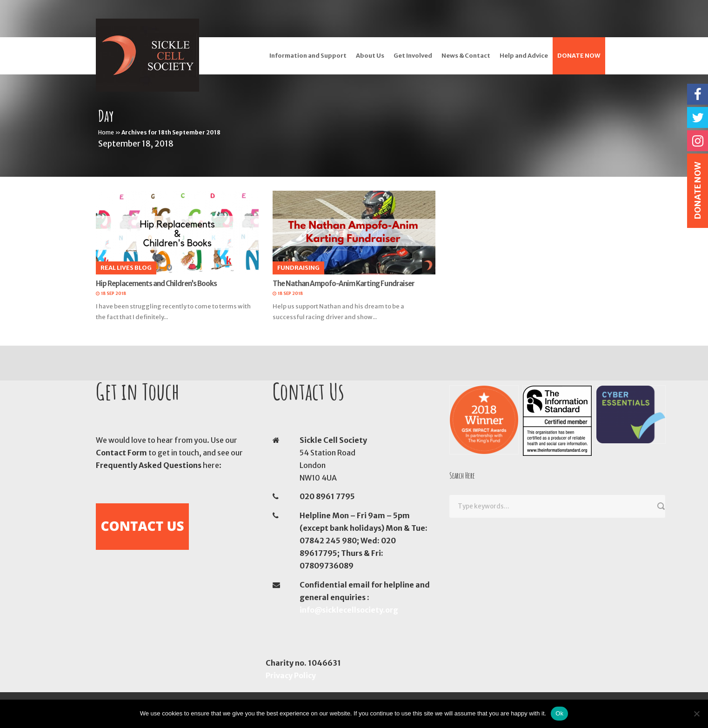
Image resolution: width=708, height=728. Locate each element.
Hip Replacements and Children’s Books (156, 284)
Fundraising (298, 268)
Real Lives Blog (126, 268)
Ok (559, 713)
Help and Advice (524, 56)
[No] (696, 714)
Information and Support (308, 56)
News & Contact (466, 56)
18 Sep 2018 (114, 293)
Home (106, 132)
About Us (370, 56)
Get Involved (413, 56)
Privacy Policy (291, 675)
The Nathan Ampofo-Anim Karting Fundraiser (344, 284)
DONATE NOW (579, 56)
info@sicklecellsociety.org (349, 610)
